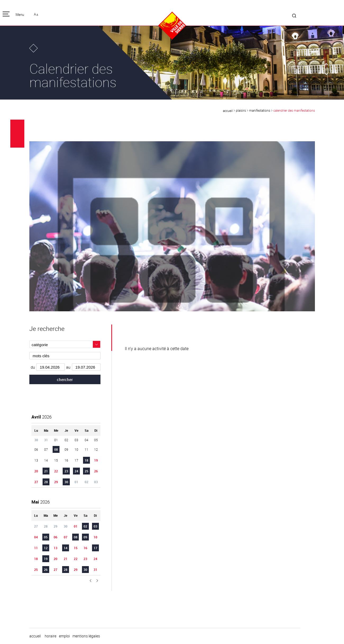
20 (36, 471)
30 (66, 482)
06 (56, 537)
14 (66, 548)
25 (86, 471)
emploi (64, 636)
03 (95, 526)
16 (85, 548)
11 (36, 548)
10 (95, 537)
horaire (51, 636)
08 (56, 449)
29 (56, 482)
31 (95, 570)
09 (85, 537)
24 (76, 471)
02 (85, 526)
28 (46, 482)
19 (96, 460)
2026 (42, 417)
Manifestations (260, 110)
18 (86, 460)
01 (76, 526)
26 (96, 471)
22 (56, 471)
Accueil (228, 111)
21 (46, 471)
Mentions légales (86, 636)
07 (66, 537)
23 (66, 471)
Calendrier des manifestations (294, 110)
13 (56, 548)
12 (46, 548)
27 (36, 482)
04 (36, 537)
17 (95, 548)
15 (76, 548)
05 (46, 537)
